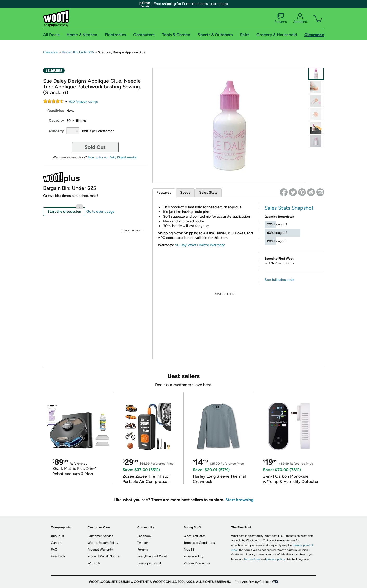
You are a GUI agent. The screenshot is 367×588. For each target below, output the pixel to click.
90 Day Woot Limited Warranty (200, 245)
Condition (56, 111)
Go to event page (100, 212)
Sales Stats (208, 193)
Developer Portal (149, 563)
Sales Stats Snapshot (289, 208)
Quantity (56, 131)
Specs (185, 193)
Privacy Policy (193, 556)
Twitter (143, 543)
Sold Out (95, 147)
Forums (281, 18)
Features (164, 193)
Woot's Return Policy (103, 543)
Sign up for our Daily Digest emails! (112, 157)
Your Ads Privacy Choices (253, 582)
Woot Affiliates (195, 536)
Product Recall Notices (104, 556)
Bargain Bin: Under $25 (78, 52)
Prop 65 (189, 550)
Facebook (144, 536)
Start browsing (239, 500)
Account (300, 18)
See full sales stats (280, 280)
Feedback (58, 556)
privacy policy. (276, 559)
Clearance (50, 52)
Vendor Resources (197, 563)
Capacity (56, 121)
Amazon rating (83, 102)
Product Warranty (100, 550)
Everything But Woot (152, 556)
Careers (57, 543)
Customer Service (101, 536)
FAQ (54, 550)
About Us (58, 536)
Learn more (219, 4)
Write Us (94, 563)
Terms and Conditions (199, 543)
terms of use (252, 559)
